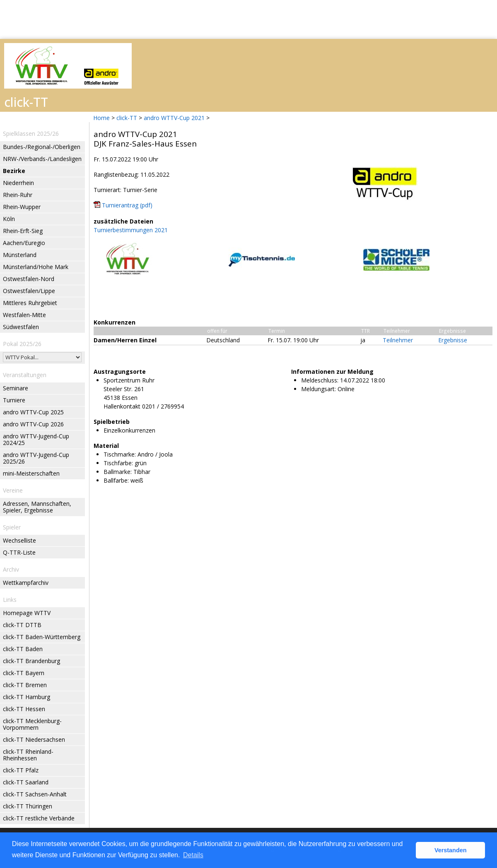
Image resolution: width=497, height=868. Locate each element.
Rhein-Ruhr (18, 195)
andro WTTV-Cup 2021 (174, 118)
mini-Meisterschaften (31, 473)
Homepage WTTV (27, 613)
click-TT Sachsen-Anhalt (35, 794)
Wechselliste (19, 540)
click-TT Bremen (25, 685)
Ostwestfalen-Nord (29, 279)
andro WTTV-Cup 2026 (33, 424)
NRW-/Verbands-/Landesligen (42, 159)
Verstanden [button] (451, 850)
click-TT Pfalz (21, 770)
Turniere (14, 400)
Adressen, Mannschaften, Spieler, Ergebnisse (37, 507)
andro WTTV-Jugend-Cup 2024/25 (36, 439)
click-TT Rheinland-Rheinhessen (28, 755)
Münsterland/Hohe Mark (36, 267)
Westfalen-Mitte (24, 315)
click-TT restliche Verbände (39, 818)
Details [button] (193, 855)
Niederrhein (18, 183)
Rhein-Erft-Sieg (23, 231)
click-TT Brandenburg (31, 661)
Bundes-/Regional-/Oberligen (42, 147)
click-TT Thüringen (28, 806)
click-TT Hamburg (27, 697)
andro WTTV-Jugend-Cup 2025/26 (36, 458)
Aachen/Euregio (24, 243)
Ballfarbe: (116, 480)
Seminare (16, 388)
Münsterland (20, 255)
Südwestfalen (21, 327)
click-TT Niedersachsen (34, 739)
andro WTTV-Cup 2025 (33, 412)
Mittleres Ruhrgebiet (30, 303)
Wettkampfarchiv (26, 583)
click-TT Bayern (24, 673)
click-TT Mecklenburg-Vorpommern (32, 724)
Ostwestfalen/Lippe (29, 291)
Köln (9, 219)
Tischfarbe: (118, 463)
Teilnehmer (398, 340)
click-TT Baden (23, 649)
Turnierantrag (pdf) (127, 205)
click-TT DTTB (22, 625)
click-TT (127, 118)
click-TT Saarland (26, 782)
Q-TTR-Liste (19, 552)
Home (101, 118)
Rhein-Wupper (22, 207)
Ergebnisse (453, 340)
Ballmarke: (118, 472)
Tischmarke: (120, 454)
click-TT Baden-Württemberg (42, 637)
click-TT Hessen (24, 709)
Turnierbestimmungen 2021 (131, 230)
